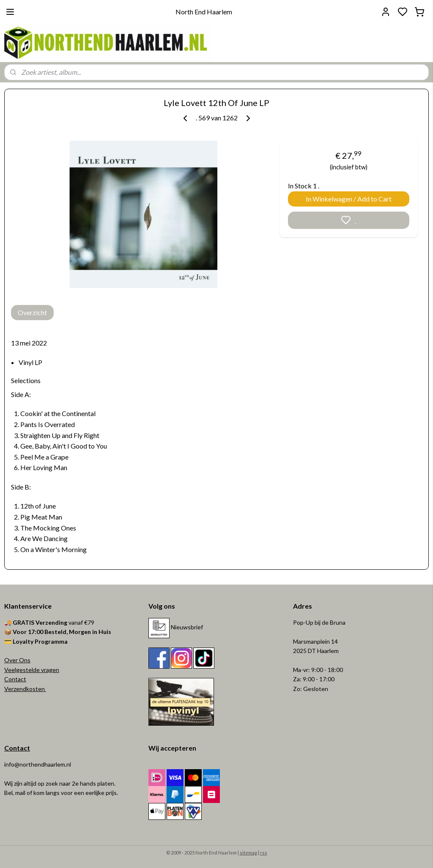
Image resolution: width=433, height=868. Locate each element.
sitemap (248, 853)
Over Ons (17, 660)
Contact (15, 679)
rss (264, 853)
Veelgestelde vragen (32, 670)
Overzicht (32, 312)
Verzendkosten (25, 689)
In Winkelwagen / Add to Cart (349, 199)
